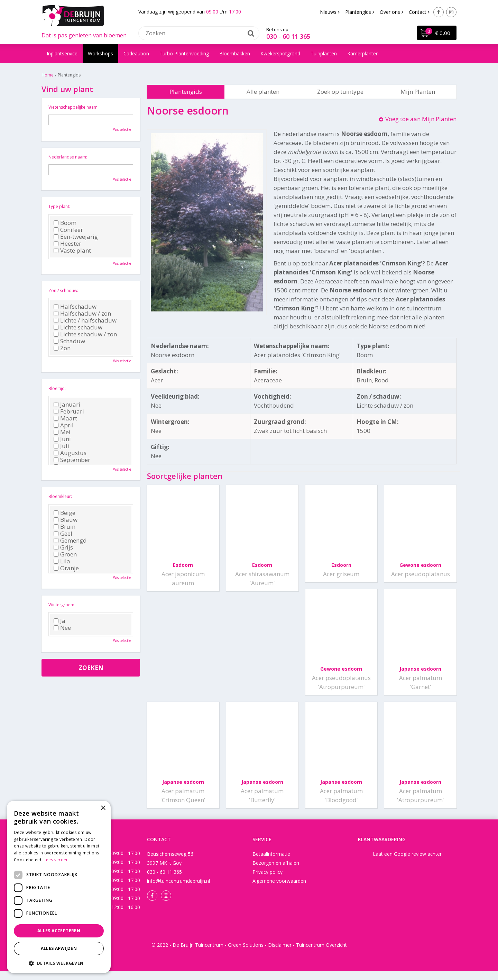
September (72, 460)
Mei (62, 432)
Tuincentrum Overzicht (321, 954)
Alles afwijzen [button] (59, 948)
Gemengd (70, 541)
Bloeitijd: (57, 388)
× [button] (103, 808)
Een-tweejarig (76, 237)
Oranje (66, 568)
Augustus (70, 453)
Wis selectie (122, 129)
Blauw (66, 520)
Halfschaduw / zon (82, 314)
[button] (59, 963)
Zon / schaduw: (63, 291)
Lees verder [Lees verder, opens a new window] (56, 860)
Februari (69, 411)
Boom (65, 223)
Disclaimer (280, 954)
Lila (62, 561)
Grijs (63, 547)
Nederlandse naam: (68, 157)
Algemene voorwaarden (279, 890)
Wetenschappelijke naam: (73, 107)
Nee (62, 628)
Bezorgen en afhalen (276, 872)
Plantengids (186, 92)
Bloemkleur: (60, 496)
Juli (61, 446)
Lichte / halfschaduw (85, 320)
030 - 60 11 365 (288, 36)
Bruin (64, 527)
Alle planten (263, 92)
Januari (67, 405)
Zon (62, 348)
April (64, 425)
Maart (65, 418)
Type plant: (59, 206)
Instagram (451, 12)
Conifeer (68, 230)
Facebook (439, 12)
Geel (63, 534)
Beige (64, 513)
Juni (62, 439)
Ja (59, 621)
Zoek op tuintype (340, 92)
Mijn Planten (418, 92)
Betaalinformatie (271, 863)
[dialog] (59, 887)
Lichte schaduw (78, 327)
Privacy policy (268, 881)
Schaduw (69, 341)
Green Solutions (246, 954)
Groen (65, 554)
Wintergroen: (61, 605)
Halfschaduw (75, 307)
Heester (67, 244)
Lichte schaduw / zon (85, 334)
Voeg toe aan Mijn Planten (421, 119)
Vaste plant (72, 251)
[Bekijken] (436, 33)
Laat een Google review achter (407, 863)
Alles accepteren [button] (59, 931)
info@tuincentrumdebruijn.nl (178, 890)
